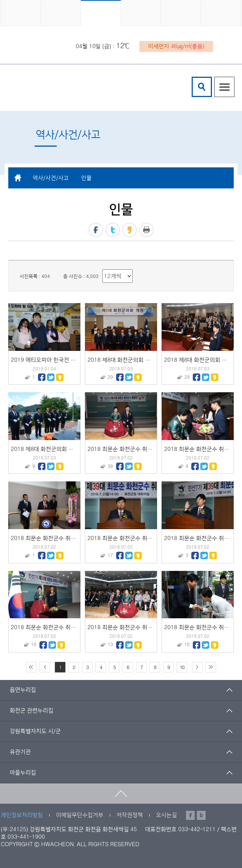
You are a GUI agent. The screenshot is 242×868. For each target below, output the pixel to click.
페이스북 (96, 230)
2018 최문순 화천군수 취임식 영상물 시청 (137, 627)
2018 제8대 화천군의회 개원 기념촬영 (133, 360)
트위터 (113, 230)
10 (182, 668)
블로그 (201, 815)
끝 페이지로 (211, 667)
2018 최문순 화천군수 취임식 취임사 (131, 538)
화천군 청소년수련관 (56, 88)
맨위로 (121, 794)
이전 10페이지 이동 (45, 667)
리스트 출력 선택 (102, 269)
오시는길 (166, 815)
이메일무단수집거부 (80, 815)
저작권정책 (130, 815)
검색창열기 (202, 87)
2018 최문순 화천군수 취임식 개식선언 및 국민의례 (72, 627)
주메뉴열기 (224, 87)
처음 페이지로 (31, 667)
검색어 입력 (193, 78)
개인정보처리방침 (22, 815)
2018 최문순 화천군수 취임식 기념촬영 (134, 449)
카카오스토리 (130, 230)
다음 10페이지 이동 (197, 667)
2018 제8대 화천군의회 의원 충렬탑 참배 (60, 449)
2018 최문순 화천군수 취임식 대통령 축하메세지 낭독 (75, 538)
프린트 (147, 230)
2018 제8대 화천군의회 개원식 (201, 360)
